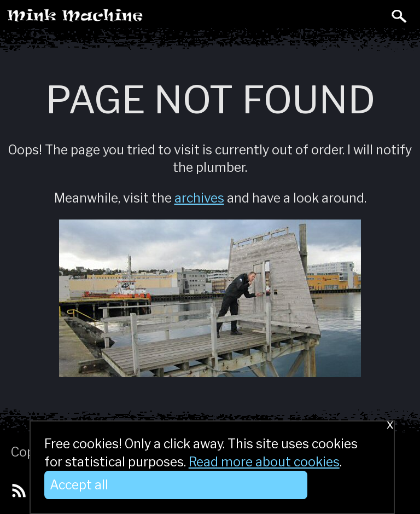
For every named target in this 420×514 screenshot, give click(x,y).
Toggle (375, 15)
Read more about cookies (264, 462)
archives (199, 198)
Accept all (79, 485)
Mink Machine (118, 19)
